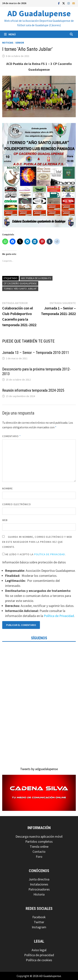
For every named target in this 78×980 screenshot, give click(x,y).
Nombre (7, 488)
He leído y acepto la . (34, 554)
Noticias (8, 43)
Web (5, 520)
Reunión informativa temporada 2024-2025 (33, 390)
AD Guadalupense (39, 13)
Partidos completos (39, 841)
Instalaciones (39, 884)
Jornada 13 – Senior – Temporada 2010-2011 (36, 353)
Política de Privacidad (50, 554)
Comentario (11, 436)
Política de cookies (39, 960)
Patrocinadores (39, 889)
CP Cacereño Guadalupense (20, 283)
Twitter (39, 922)
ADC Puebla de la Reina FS (36, 278)
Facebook (39, 917)
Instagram (39, 927)
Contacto (39, 852)
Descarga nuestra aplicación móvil (39, 836)
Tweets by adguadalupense (39, 769)
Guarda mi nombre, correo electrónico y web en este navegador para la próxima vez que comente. (37, 542)
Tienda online (39, 846)
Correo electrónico (17, 504)
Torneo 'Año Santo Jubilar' (20, 289)
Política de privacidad (39, 955)
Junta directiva (39, 879)
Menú (10, 34)
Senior (20, 43)
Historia (39, 894)
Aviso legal (39, 950)
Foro (39, 857)
